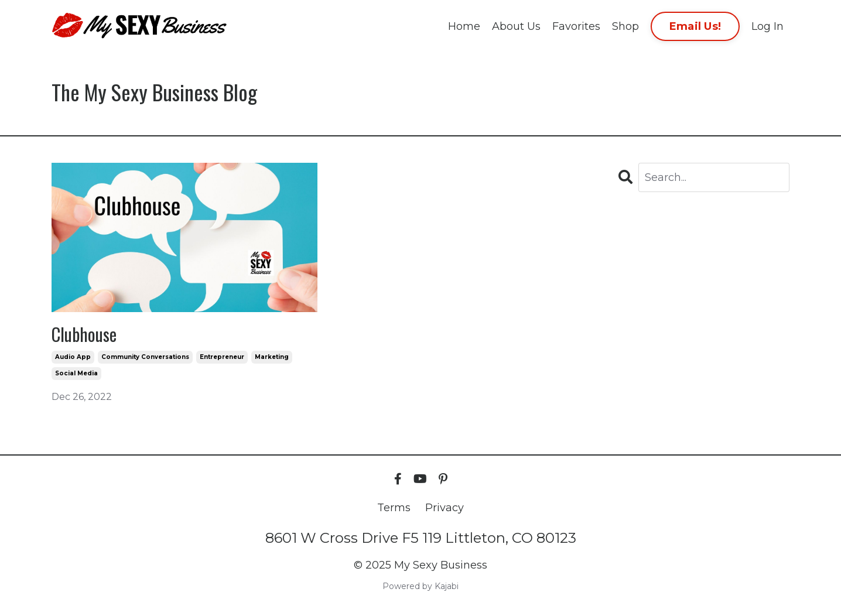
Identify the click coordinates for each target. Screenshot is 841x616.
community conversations (145, 357)
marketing (272, 357)
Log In (768, 26)
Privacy (445, 508)
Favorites (576, 26)
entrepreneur (222, 357)
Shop (625, 26)
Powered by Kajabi (420, 586)
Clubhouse (84, 334)
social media (76, 373)
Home (464, 26)
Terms (394, 508)
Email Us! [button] (695, 26)
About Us (516, 26)
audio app (73, 357)
